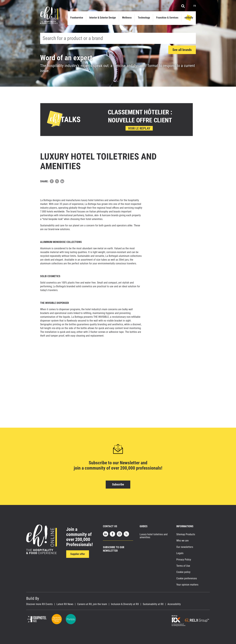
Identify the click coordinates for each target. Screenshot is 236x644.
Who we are (182, 541)
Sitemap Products (186, 534)
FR (195, 6)
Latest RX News (65, 604)
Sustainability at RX (153, 604)
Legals (180, 553)
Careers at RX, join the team (92, 604)
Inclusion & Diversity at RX (125, 604)
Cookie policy (183, 572)
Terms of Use (183, 566)
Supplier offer (78, 554)
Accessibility (174, 604)
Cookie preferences (187, 578)
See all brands (182, 50)
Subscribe (118, 484)
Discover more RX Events (39, 604)
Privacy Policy (184, 560)
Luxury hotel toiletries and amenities (154, 536)
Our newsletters (185, 547)
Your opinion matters (187, 585)
